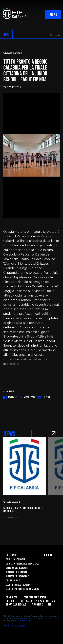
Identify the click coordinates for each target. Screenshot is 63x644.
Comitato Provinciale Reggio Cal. (22, 564)
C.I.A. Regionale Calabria (18, 585)
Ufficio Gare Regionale (17, 568)
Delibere (11, 601)
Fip (50, 605)
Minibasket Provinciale (17, 576)
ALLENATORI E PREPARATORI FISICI (38, 601)
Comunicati (12, 598)
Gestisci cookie (24, 621)
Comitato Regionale (16, 560)
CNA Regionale (13, 581)
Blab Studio (19, 625)
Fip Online (37, 605)
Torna (55, 35)
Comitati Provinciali (35, 598)
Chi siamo (11, 555)
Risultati (49, 555)
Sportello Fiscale (16, 605)
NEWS (6, 35)
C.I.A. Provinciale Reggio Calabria (22, 589)
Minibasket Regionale (17, 572)
